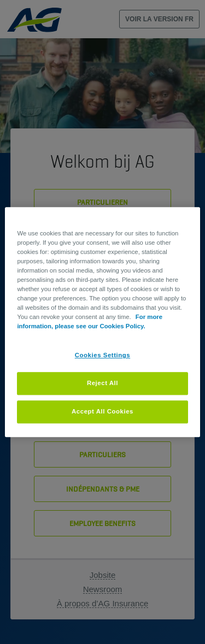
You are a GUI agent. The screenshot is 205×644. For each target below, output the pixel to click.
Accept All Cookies (102, 411)
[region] (102, 322)
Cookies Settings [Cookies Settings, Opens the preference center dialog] (102, 355)
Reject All (102, 383)
